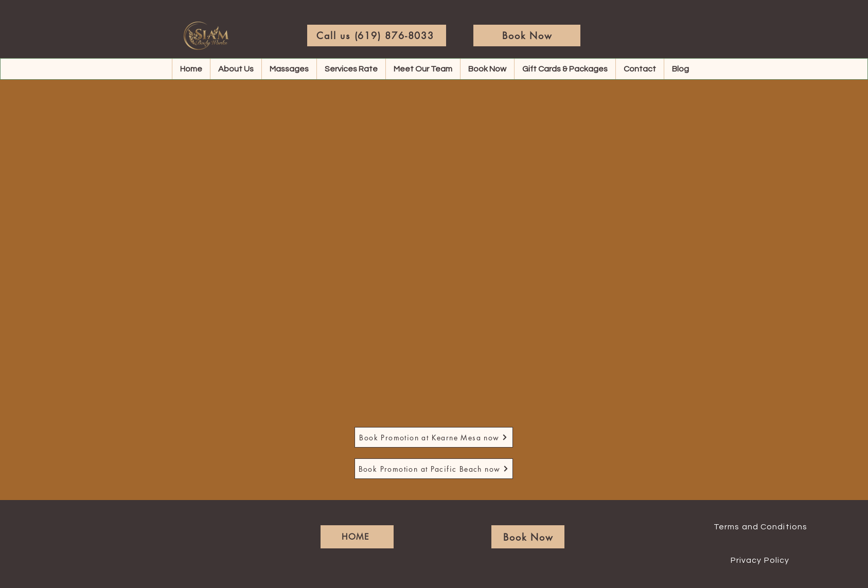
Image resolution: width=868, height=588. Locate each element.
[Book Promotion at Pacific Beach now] (434, 469)
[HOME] (357, 537)
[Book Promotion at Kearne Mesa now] (434, 437)
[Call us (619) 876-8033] (377, 35)
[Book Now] (527, 35)
